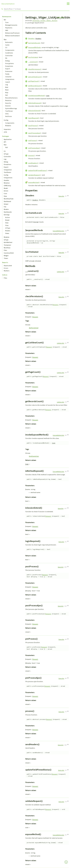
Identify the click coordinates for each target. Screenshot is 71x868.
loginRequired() (34, 118)
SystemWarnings (11, 108)
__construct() (33, 62)
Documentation (8, 4)
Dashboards (8, 212)
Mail (7, 87)
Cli (6, 47)
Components (10, 50)
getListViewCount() (35, 77)
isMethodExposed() (35, 103)
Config (6, 120)
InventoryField (9, 253)
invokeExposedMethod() (37, 96)
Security (8, 103)
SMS (7, 30)
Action (6, 191)
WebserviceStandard (12, 36)
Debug (7, 61)
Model (6, 188)
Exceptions (9, 66)
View (5, 196)
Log (7, 85)
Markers (7, 271)
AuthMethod (8, 242)
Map (7, 92)
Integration (8, 170)
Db (6, 58)
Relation (8, 100)
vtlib (5, 132)
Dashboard (7, 201)
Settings (7, 215)
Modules (8, 126)
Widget (6, 256)
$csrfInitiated (33, 57)
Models (8, 231)
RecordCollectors (11, 98)
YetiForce (9, 116)
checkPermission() (35, 69)
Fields (7, 74)
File (5, 207)
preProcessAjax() (34, 148)
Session (8, 106)
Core (7, 22)
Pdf (6, 95)
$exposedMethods (35, 47)
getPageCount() (34, 81)
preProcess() (33, 140)
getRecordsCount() (35, 86)
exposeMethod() (34, 182)
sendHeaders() (33, 163)
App (5, 39)
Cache (7, 45)
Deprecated (8, 266)
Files (7, 225)
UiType (6, 240)
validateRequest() (35, 175)
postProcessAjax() (35, 133)
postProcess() (33, 126)
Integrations (10, 79)
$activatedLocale (34, 43)
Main (7, 90)
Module (6, 209)
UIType (6, 154)
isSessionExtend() (35, 111)
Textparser (7, 245)
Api (5, 20)
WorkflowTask (9, 199)
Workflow (7, 248)
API (5, 142)
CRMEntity (7, 186)
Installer (8, 77)
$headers (31, 38)
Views (7, 233)
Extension (9, 71)
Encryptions (10, 63)
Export (8, 69)
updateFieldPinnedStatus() (38, 170)
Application (8, 139)
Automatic (9, 42)
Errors (6, 268)
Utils (7, 114)
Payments (9, 28)
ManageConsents (11, 25)
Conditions (9, 53)
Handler (6, 180)
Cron (5, 193)
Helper (6, 204)
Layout (8, 82)
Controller (9, 55)
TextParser (9, 111)
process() (32, 155)
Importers (7, 129)
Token (6, 258)
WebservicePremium (12, 33)
